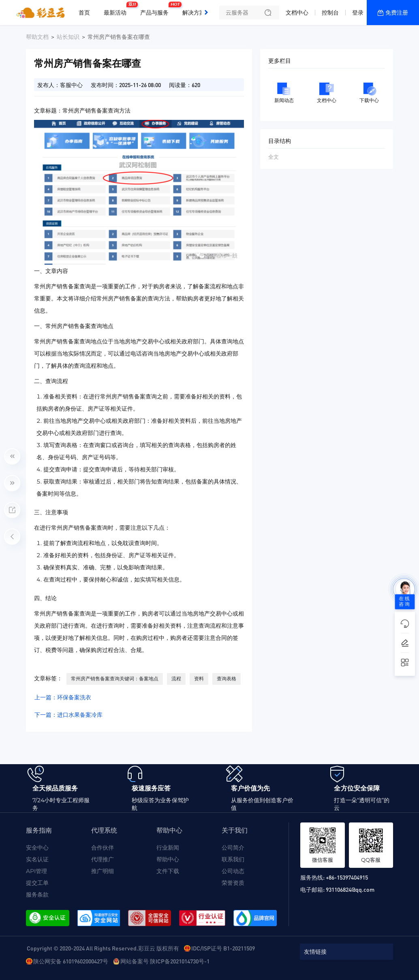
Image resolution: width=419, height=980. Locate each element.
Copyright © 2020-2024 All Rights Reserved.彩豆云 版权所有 (103, 948)
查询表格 (227, 679)
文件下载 (168, 871)
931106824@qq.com (350, 889)
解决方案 (194, 13)
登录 (358, 13)
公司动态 (233, 871)
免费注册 (397, 13)
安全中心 (37, 848)
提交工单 (37, 883)
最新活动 (117, 9)
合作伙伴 (103, 848)
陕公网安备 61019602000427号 (71, 961)
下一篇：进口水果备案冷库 (68, 715)
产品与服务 (156, 9)
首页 (84, 13)
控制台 (330, 13)
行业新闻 (168, 848)
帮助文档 (37, 37)
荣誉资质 (233, 883)
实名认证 (37, 859)
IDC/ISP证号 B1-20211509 (223, 948)
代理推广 (103, 859)
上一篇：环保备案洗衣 (63, 697)
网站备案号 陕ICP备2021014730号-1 (165, 961)
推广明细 (103, 871)
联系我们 (233, 859)
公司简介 (233, 848)
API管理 (36, 871)
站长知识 (68, 37)
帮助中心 (168, 859)
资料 (199, 679)
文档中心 (297, 13)
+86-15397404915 (347, 877)
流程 (176, 679)
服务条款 (37, 895)
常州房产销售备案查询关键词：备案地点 (115, 679)
